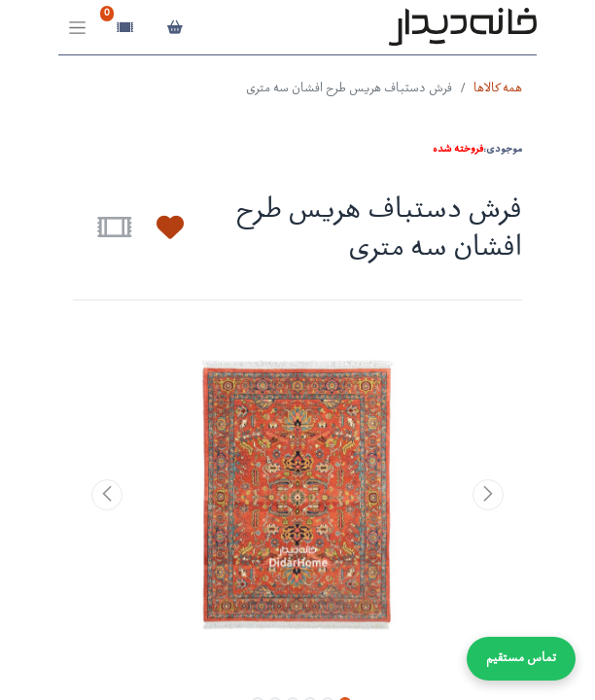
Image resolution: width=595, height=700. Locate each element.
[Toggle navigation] (77, 28)
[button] (158, 227)
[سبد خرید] (175, 27)
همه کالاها (498, 89)
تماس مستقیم (521, 659)
